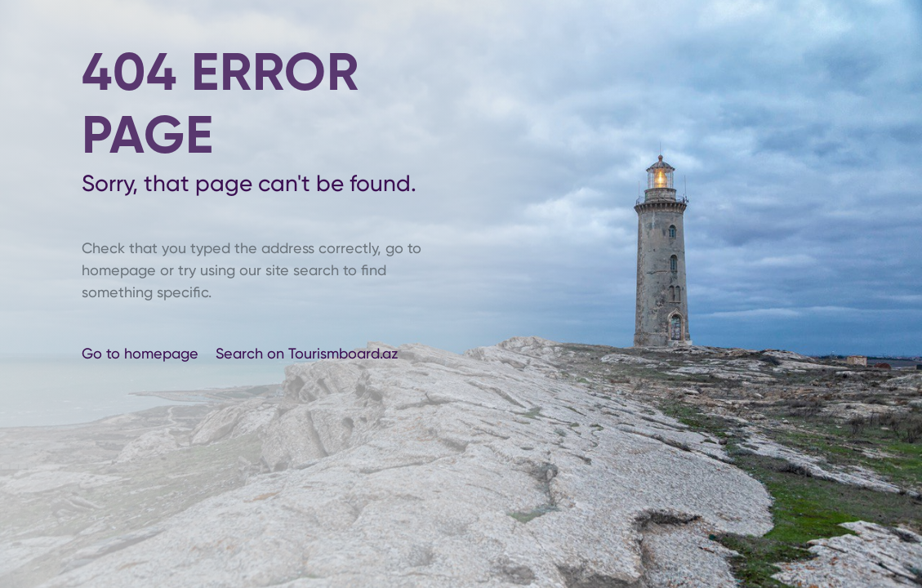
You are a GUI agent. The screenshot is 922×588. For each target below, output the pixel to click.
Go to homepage (142, 353)
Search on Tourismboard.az (307, 353)
